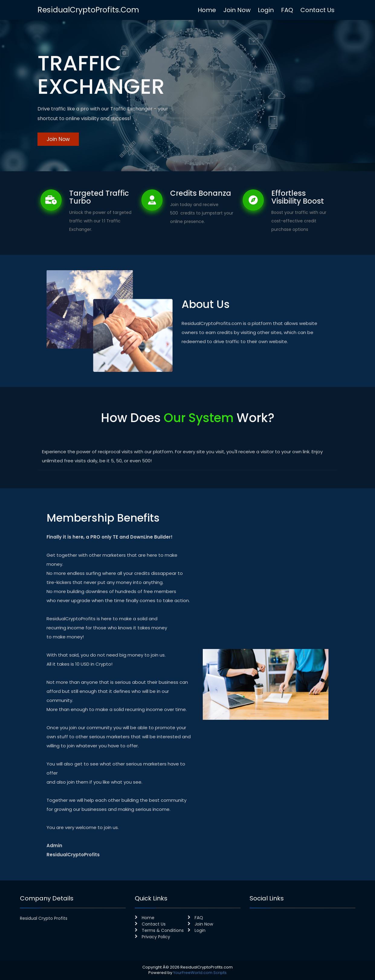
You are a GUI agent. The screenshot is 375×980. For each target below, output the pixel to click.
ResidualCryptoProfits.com (88, 10)
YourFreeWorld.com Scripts (200, 973)
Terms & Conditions (159, 930)
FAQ (287, 10)
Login (266, 10)
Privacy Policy (152, 937)
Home (207, 10)
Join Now (237, 10)
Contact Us (317, 10)
